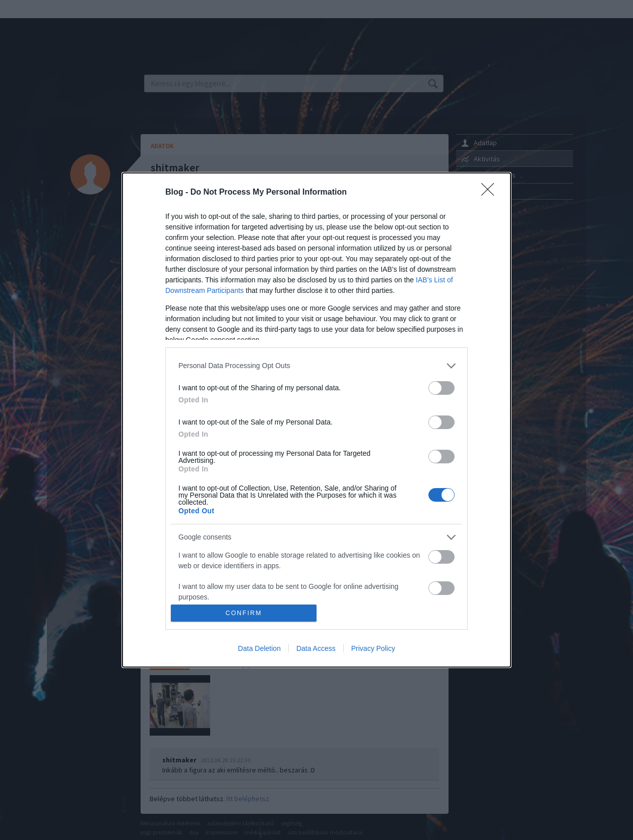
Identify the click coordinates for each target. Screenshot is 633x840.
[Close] (491, 193)
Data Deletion (259, 648)
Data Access (316, 648)
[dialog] (316, 420)
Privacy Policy (373, 648)
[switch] (441, 388)
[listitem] (316, 366)
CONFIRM (244, 613)
